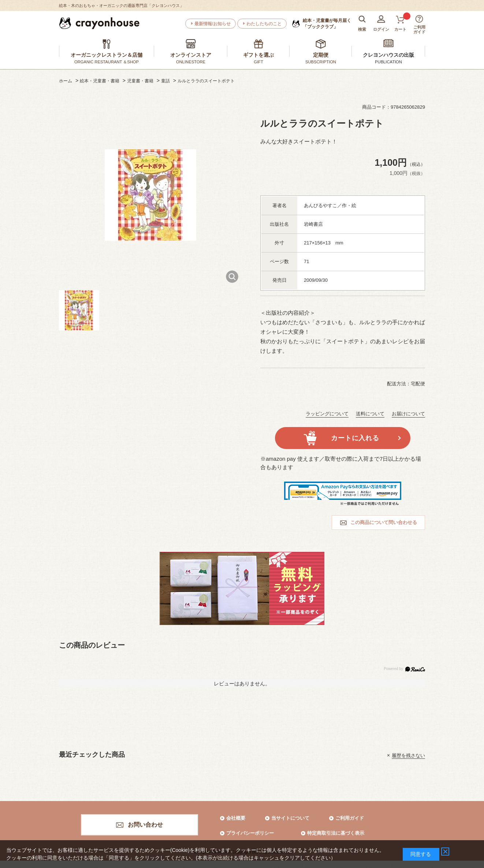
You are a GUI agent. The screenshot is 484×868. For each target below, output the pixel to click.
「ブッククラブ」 (327, 23)
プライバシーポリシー (250, 833)
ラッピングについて (327, 414)
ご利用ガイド (350, 818)
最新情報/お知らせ (213, 24)
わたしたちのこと (264, 24)
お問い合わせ (145, 825)
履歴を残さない (408, 755)
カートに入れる (355, 438)
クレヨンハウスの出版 (388, 55)
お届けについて (408, 414)
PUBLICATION (388, 62)
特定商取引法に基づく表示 (336, 833)
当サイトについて (290, 818)
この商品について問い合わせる (384, 522)
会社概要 (236, 818)
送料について (370, 414)
